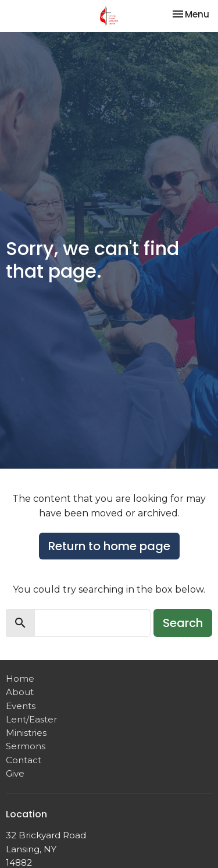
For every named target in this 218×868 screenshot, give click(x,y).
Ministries (26, 733)
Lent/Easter (31, 719)
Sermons (26, 746)
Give (15, 773)
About (20, 692)
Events (21, 706)
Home (20, 679)
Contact (24, 760)
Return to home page (109, 546)
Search (183, 623)
